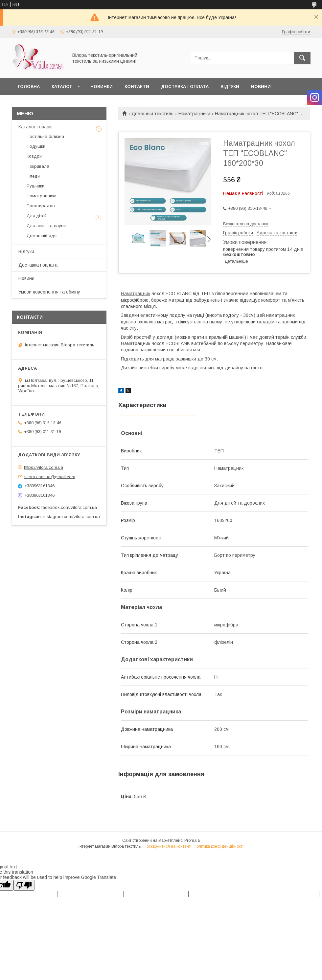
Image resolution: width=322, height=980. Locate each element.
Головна (29, 87)
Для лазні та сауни (46, 226)
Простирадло (41, 206)
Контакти (137, 87)
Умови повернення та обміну (49, 292)
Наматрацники (194, 114)
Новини (261, 87)
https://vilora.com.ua (44, 467)
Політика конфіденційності (218, 846)
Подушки (36, 146)
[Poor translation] (24, 885)
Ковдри (34, 156)
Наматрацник (136, 294)
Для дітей (37, 216)
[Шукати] (302, 58)
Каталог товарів (35, 127)
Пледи (33, 176)
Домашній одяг (42, 236)
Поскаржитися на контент (167, 846)
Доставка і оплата (185, 87)
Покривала (38, 166)
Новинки (102, 87)
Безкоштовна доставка (246, 224)
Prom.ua (192, 840)
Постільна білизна (45, 136)
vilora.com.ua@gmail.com (50, 477)
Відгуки (230, 87)
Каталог (62, 87)
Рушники (35, 186)
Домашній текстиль (152, 114)
